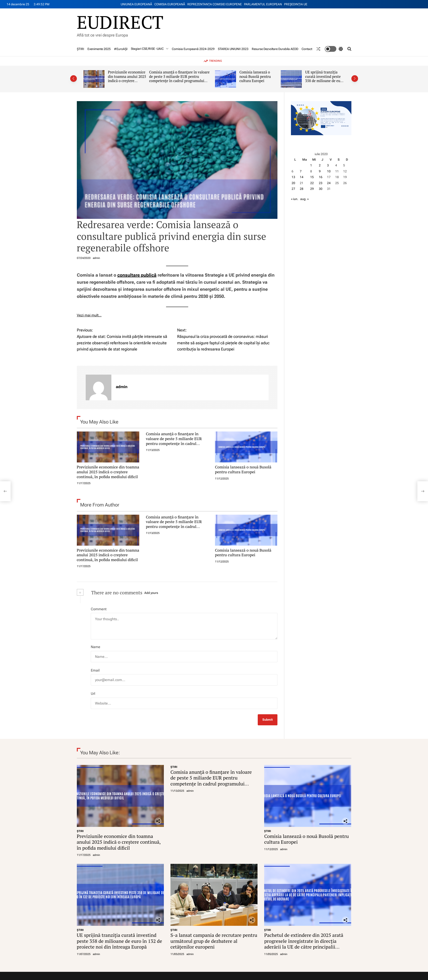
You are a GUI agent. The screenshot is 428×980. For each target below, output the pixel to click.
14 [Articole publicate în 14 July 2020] (302, 177)
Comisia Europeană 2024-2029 (193, 49)
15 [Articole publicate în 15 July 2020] (312, 177)
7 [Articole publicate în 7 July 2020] (301, 171)
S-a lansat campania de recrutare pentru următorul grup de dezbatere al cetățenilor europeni (214, 941)
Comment (99, 609)
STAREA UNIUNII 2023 (233, 49)
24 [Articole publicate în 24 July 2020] (329, 183)
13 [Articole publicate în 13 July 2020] (293, 177)
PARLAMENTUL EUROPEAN (263, 4)
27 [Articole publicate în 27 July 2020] (293, 189)
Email (95, 670)
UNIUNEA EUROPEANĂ (136, 4)
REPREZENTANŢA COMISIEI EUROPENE (215, 4)
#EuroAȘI (121, 49)
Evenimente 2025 (99, 49)
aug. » (304, 199)
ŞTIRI (80, 49)
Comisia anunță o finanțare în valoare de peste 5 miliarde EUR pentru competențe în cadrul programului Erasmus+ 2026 (179, 79)
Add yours (151, 593)
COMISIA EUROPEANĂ (170, 4)
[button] (74, 79)
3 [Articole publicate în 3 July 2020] (328, 165)
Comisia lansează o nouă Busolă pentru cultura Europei (255, 76)
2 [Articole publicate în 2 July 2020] (320, 165)
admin (96, 258)
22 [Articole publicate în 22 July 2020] (312, 183)
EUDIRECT (120, 22)
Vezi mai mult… (89, 315)
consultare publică (137, 275)
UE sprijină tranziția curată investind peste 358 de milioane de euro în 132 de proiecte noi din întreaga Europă (324, 81)
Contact (307, 49)
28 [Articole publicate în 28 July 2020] (302, 189)
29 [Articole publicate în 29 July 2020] (312, 189)
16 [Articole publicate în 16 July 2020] (321, 177)
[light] (334, 49)
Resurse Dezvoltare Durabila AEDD (275, 49)
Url (93, 694)
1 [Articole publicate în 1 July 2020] (311, 165)
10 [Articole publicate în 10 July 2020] (329, 171)
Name (96, 647)
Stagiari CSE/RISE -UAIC (150, 49)
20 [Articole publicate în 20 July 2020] (293, 183)
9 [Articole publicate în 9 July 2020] (320, 171)
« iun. (295, 199)
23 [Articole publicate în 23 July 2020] (321, 183)
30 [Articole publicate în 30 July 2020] (321, 189)
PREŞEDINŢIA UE (296, 4)
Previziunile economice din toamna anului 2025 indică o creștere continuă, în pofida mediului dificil (127, 81)
